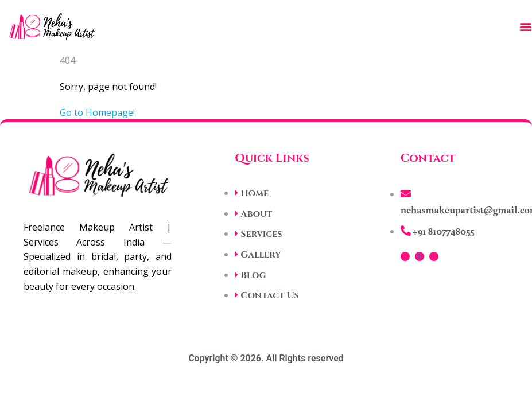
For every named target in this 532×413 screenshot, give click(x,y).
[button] (526, 26)
